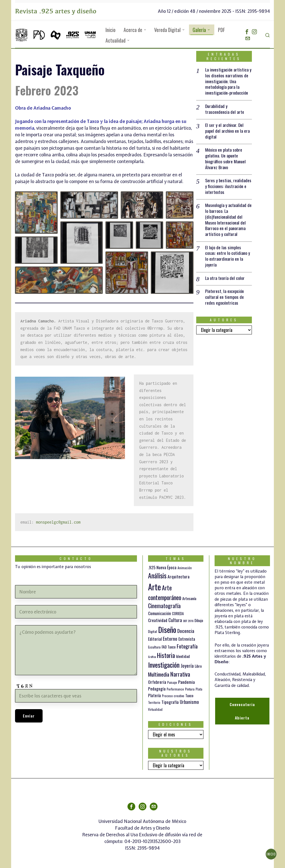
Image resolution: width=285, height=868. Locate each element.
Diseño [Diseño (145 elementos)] (167, 629)
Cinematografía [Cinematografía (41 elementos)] (164, 606)
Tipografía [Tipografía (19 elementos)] (170, 702)
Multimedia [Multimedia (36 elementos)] (159, 674)
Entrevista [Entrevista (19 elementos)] (187, 639)
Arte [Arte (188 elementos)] (154, 587)
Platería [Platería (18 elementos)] (154, 695)
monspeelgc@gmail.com (58, 522)
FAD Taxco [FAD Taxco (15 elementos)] (169, 647)
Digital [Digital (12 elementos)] (153, 631)
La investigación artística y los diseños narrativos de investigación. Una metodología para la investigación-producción (228, 81)
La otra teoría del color (225, 279)
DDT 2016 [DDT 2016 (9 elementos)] (188, 621)
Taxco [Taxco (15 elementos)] (189, 696)
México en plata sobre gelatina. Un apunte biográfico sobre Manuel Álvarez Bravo (225, 159)
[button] (36, 213)
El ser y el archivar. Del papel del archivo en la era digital (228, 131)
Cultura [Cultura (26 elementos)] (175, 620)
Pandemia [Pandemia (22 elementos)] (186, 682)
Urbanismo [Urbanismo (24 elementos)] (189, 702)
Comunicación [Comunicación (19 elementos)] (159, 613)
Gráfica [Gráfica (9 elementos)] (152, 657)
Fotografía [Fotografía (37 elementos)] (187, 646)
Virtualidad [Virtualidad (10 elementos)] (155, 709)
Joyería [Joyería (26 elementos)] (187, 666)
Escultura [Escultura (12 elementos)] (154, 647)
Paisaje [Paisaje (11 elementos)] (172, 682)
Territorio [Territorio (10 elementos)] (154, 702)
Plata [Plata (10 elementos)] (199, 689)
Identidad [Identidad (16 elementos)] (183, 656)
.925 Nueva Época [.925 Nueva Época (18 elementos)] (162, 567)
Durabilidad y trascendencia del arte (225, 109)
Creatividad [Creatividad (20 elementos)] (158, 620)
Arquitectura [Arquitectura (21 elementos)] (179, 576)
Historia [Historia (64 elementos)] (166, 655)
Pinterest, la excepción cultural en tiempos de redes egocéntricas (224, 298)
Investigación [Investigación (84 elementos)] (164, 665)
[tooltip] (247, 32)
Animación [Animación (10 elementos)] (185, 568)
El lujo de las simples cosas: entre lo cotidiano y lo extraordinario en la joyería (228, 257)
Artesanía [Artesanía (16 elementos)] (189, 598)
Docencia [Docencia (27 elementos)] (186, 631)
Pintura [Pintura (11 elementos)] (190, 689)
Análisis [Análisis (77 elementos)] (157, 575)
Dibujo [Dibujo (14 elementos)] (199, 620)
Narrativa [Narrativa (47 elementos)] (180, 674)
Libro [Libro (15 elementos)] (198, 666)
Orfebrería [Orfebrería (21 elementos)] (157, 682)
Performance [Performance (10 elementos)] (175, 689)
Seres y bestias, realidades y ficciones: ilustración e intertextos (228, 186)
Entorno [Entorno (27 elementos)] (170, 638)
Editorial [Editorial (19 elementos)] (155, 639)
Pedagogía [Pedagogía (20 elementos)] (157, 689)
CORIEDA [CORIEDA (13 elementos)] (178, 614)
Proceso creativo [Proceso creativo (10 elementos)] (173, 696)
